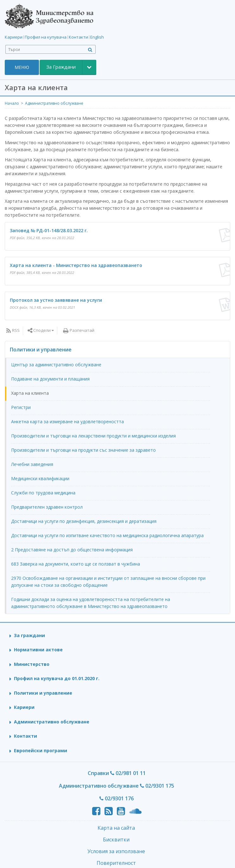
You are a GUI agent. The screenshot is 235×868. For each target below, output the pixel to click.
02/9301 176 (117, 798)
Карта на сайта (116, 828)
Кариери (14, 37)
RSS (16, 330)
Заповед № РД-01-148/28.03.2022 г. (49, 230)
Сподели (42, 330)
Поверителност (116, 863)
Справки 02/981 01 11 (117, 773)
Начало (12, 103)
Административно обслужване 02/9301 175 (117, 786)
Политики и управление (41, 350)
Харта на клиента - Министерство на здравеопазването (76, 265)
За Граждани (61, 67)
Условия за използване (116, 851)
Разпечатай (82, 330)
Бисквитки (116, 840)
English (97, 37)
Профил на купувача (46, 37)
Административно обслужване (54, 103)
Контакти (78, 37)
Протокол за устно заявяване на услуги (56, 300)
